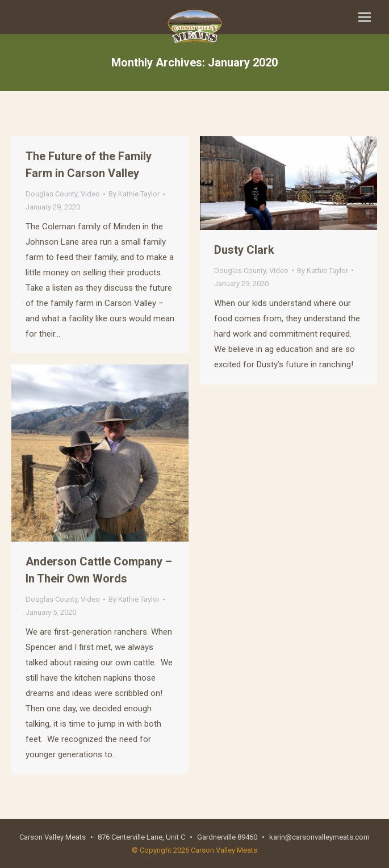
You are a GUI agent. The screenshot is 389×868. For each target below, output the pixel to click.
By (134, 194)
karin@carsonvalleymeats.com (319, 837)
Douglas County (51, 194)
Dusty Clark (244, 250)
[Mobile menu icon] (365, 17)
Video (90, 194)
